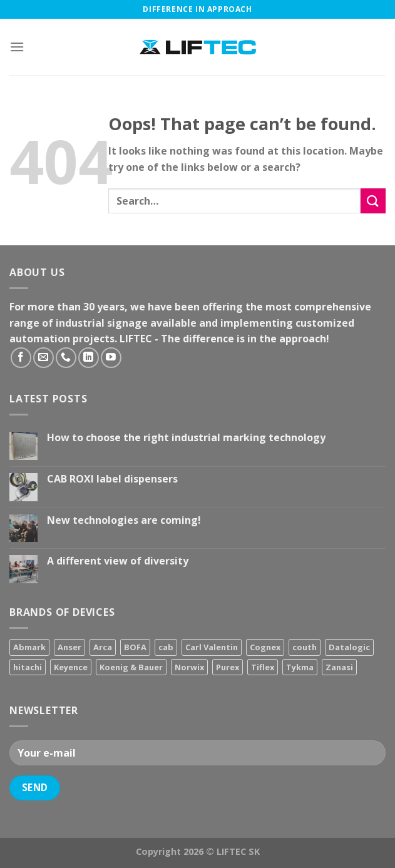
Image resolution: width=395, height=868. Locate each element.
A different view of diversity (118, 561)
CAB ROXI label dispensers (112, 479)
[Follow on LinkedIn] (89, 358)
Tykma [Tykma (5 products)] (300, 667)
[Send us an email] (44, 358)
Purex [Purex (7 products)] (228, 667)
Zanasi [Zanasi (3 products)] (339, 667)
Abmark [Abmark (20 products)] (29, 647)
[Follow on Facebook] (21, 358)
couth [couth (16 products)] (305, 647)
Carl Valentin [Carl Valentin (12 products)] (212, 647)
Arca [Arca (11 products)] (103, 647)
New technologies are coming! (124, 520)
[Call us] (66, 358)
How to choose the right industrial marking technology (186, 438)
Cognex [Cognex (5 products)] (265, 647)
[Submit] (373, 201)
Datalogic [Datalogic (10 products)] (349, 647)
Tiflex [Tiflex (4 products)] (263, 667)
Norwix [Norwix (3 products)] (189, 667)
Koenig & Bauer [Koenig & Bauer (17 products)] (131, 667)
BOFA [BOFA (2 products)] (135, 647)
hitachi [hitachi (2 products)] (28, 667)
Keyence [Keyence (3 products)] (71, 667)
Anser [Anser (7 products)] (69, 647)
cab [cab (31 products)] (166, 647)
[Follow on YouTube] (111, 358)
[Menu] (17, 47)
